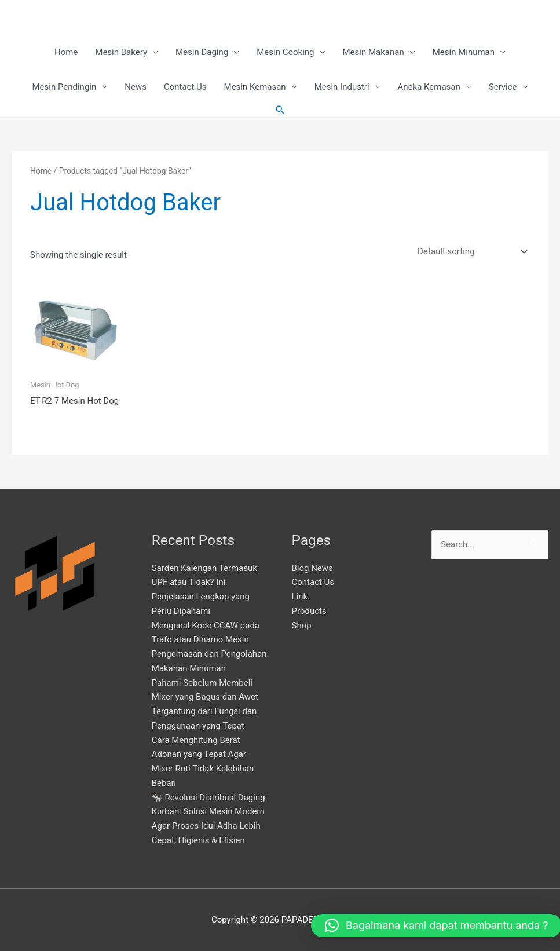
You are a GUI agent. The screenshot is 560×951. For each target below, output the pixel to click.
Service (503, 87)
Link (300, 597)
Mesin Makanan (374, 52)
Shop (302, 625)
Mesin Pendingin (64, 87)
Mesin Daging (202, 52)
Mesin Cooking (285, 52)
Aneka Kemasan (429, 87)
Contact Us (185, 87)
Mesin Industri (342, 87)
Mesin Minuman (464, 52)
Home (66, 52)
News (136, 87)
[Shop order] (470, 252)
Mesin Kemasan (255, 87)
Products (309, 610)
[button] (280, 110)
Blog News (312, 568)
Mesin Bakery (121, 52)
